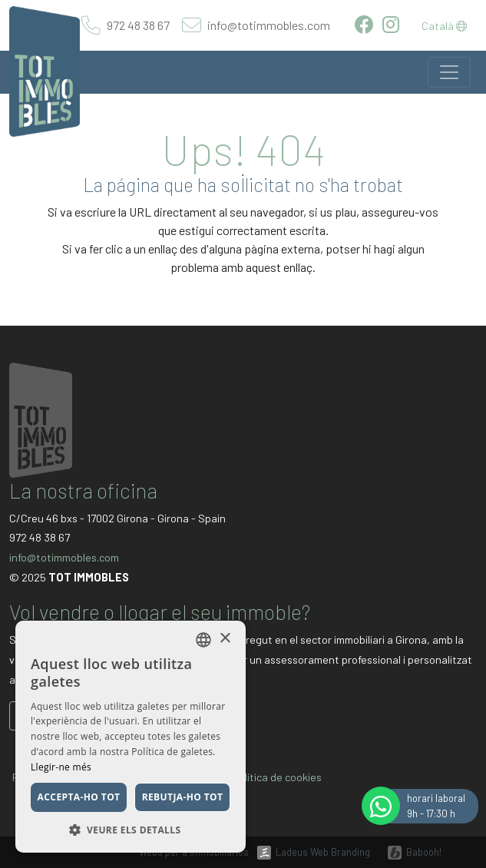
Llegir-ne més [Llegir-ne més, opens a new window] (61, 767)
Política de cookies (277, 777)
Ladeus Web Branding (323, 852)
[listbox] (203, 640)
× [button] (225, 639)
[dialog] (131, 737)
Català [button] (444, 26)
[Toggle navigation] (449, 72)
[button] (131, 830)
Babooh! (424, 852)
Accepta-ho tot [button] (79, 797)
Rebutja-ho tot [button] (183, 797)
